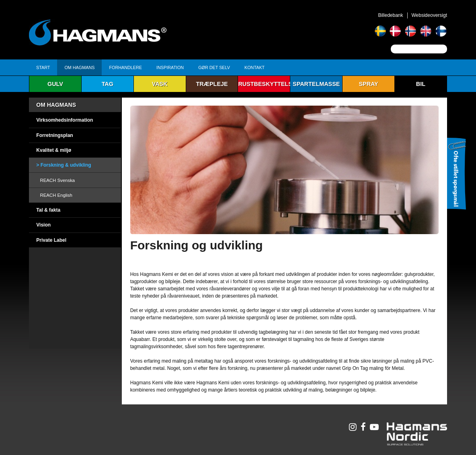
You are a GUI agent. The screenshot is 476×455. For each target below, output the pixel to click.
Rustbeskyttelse (264, 84)
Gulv (55, 84)
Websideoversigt (430, 15)
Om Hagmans (79, 67)
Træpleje (212, 84)
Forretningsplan (54, 135)
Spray (368, 84)
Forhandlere (125, 67)
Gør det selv (214, 67)
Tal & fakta (48, 210)
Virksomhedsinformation (65, 120)
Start (43, 67)
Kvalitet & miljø (54, 150)
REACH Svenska (57, 180)
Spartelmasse (316, 84)
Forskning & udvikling (66, 165)
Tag (108, 84)
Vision (43, 225)
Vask (160, 84)
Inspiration (170, 67)
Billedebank (390, 15)
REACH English (56, 195)
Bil (421, 84)
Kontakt (254, 67)
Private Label (51, 240)
